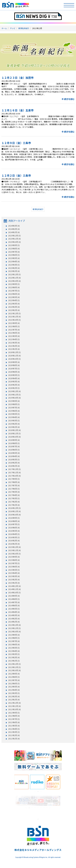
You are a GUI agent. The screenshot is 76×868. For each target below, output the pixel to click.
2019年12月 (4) (14, 391)
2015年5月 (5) (14, 570)
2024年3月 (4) (14, 226)
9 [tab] (50, 808)
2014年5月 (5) (14, 609)
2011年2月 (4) (14, 735)
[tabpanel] (22, 782)
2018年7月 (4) (14, 446)
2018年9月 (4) (14, 440)
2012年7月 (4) (14, 680)
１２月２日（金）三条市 (16, 175)
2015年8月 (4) (14, 560)
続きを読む (69, 99)
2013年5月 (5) (14, 648)
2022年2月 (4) (14, 307)
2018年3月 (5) (14, 460)
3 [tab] (41, 791)
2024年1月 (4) (14, 232)
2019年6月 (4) (14, 411)
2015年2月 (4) (14, 580)
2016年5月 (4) (14, 531)
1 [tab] (35, 791)
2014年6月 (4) (14, 605)
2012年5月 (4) (14, 687)
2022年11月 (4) (14, 278)
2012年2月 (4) (14, 696)
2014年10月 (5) (14, 593)
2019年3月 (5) (14, 421)
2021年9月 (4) (14, 323)
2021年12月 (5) (14, 313)
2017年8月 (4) (14, 482)
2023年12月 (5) (14, 236)
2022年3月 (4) (14, 304)
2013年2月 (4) (14, 657)
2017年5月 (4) (14, 492)
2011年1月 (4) (14, 739)
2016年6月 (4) (14, 528)
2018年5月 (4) (14, 453)
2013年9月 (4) (14, 635)
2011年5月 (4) (14, 726)
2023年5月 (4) (14, 258)
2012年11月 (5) (14, 667)
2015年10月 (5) (14, 554)
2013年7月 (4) (14, 641)
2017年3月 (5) (14, 498)
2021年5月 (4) (14, 336)
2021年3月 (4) (14, 343)
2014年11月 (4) (14, 589)
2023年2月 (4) (14, 268)
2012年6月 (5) (14, 683)
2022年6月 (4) (14, 294)
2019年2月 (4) (14, 424)
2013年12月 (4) (14, 625)
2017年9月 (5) (14, 479)
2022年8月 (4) (14, 287)
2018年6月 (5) (14, 450)
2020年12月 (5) (14, 352)
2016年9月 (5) (14, 518)
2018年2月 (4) (14, 463)
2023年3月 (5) (14, 265)
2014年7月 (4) (14, 602)
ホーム (4, 28)
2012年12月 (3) (14, 664)
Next (64, 782)
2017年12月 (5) (14, 469)
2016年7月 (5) (14, 524)
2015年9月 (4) (14, 557)
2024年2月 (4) (14, 229)
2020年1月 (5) (14, 388)
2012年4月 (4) (14, 690)
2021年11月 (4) (14, 317)
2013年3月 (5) (14, 654)
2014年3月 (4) (14, 615)
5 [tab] (38, 808)
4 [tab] (35, 808)
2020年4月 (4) (14, 378)
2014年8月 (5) (14, 599)
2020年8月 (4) (14, 365)
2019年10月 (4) (14, 398)
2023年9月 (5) (14, 245)
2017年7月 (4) (14, 485)
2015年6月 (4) (14, 567)
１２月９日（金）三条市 (16, 143)
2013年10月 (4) (14, 632)
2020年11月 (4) (14, 356)
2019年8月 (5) (14, 404)
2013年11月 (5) (14, 628)
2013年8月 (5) (14, 638)
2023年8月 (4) (14, 249)
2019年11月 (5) (14, 395)
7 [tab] (44, 808)
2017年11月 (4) (14, 472)
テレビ (13, 28)
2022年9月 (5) (14, 284)
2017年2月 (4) (14, 502)
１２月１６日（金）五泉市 (18, 110)
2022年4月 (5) (14, 300)
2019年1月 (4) (14, 427)
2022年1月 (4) (14, 310)
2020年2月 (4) (14, 385)
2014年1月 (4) (14, 622)
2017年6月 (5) (14, 489)
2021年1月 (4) (14, 349)
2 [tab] (38, 791)
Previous (12, 782)
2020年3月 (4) (14, 382)
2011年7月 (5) (14, 719)
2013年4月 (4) (14, 651)
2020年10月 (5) (14, 359)
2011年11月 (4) (14, 706)
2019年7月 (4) (14, 408)
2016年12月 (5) (14, 508)
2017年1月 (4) (14, 505)
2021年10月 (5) (14, 320)
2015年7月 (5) (14, 563)
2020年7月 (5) (14, 369)
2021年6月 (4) (14, 333)
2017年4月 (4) (14, 495)
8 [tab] (47, 808)
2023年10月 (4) (14, 242)
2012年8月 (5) (14, 677)
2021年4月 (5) (14, 339)
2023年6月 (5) (14, 255)
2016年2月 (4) (14, 541)
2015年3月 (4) (14, 576)
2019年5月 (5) (14, 414)
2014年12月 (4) (14, 586)
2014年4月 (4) (14, 612)
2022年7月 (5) (14, 291)
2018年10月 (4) (14, 437)
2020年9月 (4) (14, 362)
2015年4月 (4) (14, 573)
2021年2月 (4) (14, 346)
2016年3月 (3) (14, 537)
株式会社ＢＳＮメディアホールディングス (38, 850)
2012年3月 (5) (14, 693)
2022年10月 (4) (14, 281)
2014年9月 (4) (14, 596)
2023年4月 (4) (14, 261)
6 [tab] (41, 808)
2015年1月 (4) (14, 583)
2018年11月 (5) (14, 433)
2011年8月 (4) (14, 716)
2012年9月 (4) (14, 674)
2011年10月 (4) (14, 709)
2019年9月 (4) (14, 401)
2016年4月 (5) (14, 534)
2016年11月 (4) (14, 511)
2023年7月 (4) (14, 252)
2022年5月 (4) (14, 297)
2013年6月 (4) (14, 644)
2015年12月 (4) (14, 547)
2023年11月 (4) (14, 239)
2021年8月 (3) (14, 326)
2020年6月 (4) (14, 372)
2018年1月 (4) (14, 466)
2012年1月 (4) (14, 700)
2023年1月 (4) (14, 271)
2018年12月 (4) (14, 430)
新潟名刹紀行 (24, 28)
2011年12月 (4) (14, 703)
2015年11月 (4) (14, 550)
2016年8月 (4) (14, 521)
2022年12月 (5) (14, 274)
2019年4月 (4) (14, 417)
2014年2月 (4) (14, 619)
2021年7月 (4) (14, 330)
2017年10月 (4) (14, 476)
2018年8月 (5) (14, 443)
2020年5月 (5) (14, 375)
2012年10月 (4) (14, 670)
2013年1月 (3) (14, 661)
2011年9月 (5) (14, 713)
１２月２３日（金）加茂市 (18, 78)
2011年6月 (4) (14, 722)
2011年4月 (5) (14, 729)
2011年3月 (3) (14, 732)
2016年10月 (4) (14, 515)
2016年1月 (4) (14, 544)
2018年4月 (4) (14, 456)
